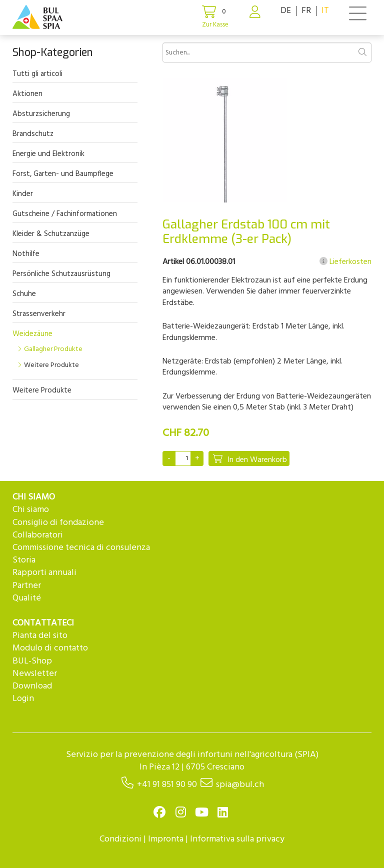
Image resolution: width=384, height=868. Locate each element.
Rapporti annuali (44, 573)
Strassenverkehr (39, 314)
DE (286, 11)
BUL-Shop (32, 661)
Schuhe (24, 294)
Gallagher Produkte (53, 349)
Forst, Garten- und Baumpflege (63, 174)
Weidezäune (32, 334)
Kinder (23, 194)
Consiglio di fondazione (58, 523)
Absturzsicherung (41, 114)
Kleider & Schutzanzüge (51, 234)
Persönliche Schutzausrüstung (61, 274)
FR (306, 11)
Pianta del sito (40, 636)
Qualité (27, 598)
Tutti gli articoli (37, 74)
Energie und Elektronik (48, 154)
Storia (24, 560)
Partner (27, 586)
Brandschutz (33, 134)
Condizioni (120, 839)
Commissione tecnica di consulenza (81, 548)
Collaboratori (38, 535)
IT (325, 11)
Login (23, 699)
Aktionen (27, 94)
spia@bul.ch (240, 785)
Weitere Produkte (51, 365)
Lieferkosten (345, 262)
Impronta (166, 839)
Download (32, 686)
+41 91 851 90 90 (167, 785)
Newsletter (35, 674)
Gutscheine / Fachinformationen (65, 214)
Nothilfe (26, 254)
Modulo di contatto (50, 648)
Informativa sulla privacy (237, 839)
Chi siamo (31, 510)
